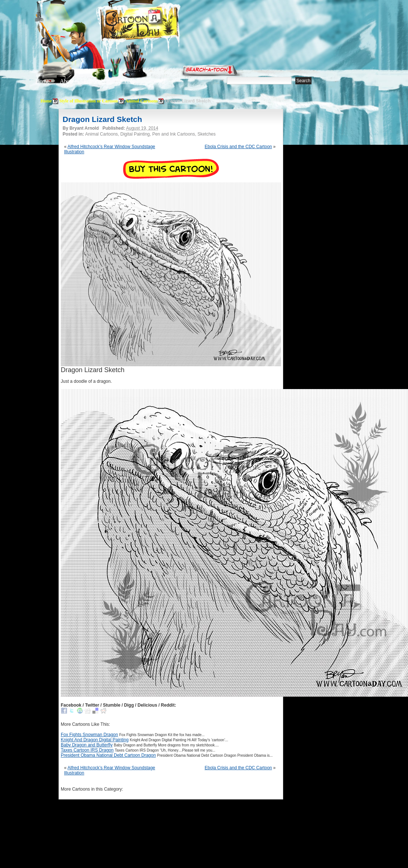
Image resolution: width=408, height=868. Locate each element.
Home (42, 81)
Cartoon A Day (158, 24)
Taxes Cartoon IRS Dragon (87, 750)
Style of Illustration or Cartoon (89, 101)
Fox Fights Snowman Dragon (89, 735)
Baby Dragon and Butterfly (87, 745)
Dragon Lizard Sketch (102, 119)
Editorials (94, 81)
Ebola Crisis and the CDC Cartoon (238, 147)
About (67, 81)
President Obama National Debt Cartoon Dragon (108, 755)
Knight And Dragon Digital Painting (95, 740)
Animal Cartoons (141, 101)
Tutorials (124, 81)
